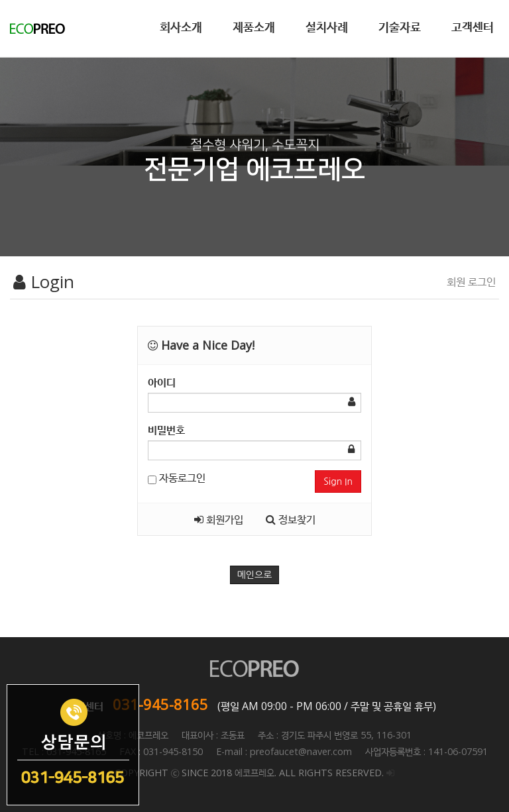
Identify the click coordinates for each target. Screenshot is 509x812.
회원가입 (219, 519)
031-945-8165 (160, 704)
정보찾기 (291, 519)
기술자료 (400, 26)
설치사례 (327, 26)
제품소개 (254, 26)
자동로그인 (177, 478)
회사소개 (181, 26)
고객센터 (473, 26)
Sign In (338, 482)
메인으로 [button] (255, 575)
